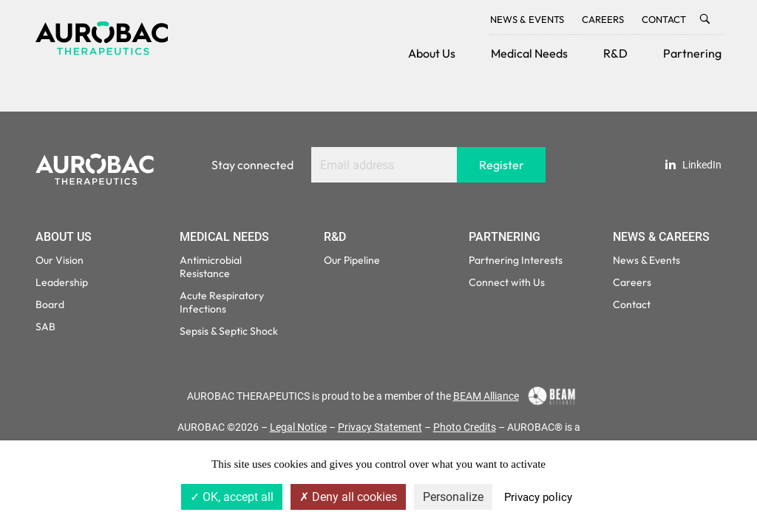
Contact (664, 19)
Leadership (62, 282)
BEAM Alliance (486, 396)
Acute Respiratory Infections (222, 302)
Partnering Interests (516, 260)
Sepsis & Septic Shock (229, 331)
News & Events (527, 19)
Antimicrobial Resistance (211, 267)
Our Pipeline (352, 260)
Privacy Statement (380, 427)
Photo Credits (465, 427)
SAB (45, 327)
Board (50, 304)
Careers (603, 19)
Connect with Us (507, 282)
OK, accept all (232, 497)
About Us (432, 53)
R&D (615, 53)
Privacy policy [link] (538, 497)
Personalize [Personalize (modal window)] (453, 497)
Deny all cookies (348, 497)
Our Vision (60, 260)
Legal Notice (298, 427)
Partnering (692, 53)
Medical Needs (529, 53)
